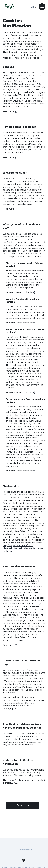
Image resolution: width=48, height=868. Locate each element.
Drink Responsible (24, 850)
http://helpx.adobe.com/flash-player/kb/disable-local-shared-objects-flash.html (23, 548)
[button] (42, 7)
